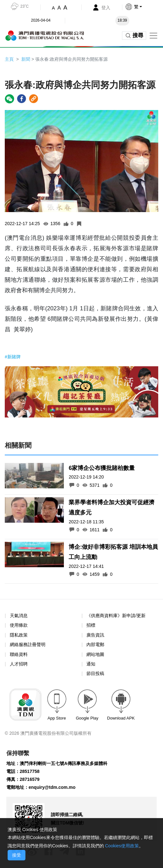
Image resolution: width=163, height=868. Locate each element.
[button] (144, 7)
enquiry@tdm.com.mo (52, 787)
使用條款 (19, 625)
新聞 (26, 59)
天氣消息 (19, 616)
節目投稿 (95, 673)
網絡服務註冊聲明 (28, 644)
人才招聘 (19, 664)
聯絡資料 (19, 654)
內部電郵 (95, 644)
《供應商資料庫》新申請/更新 (116, 616)
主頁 (9, 59)
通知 (91, 664)
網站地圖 (95, 654)
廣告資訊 (95, 635)
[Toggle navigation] (153, 36)
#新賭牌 (13, 357)
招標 (91, 625)
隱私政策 (19, 635)
